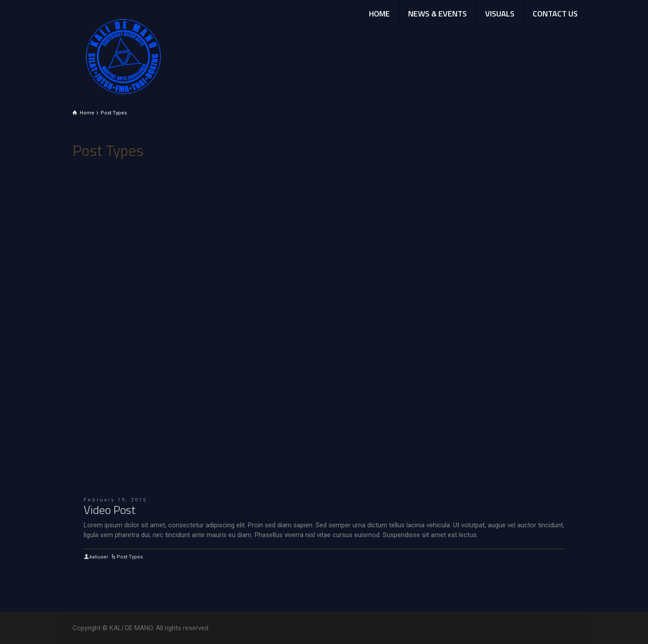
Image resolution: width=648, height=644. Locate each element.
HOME (379, 14)
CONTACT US (555, 14)
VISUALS (500, 14)
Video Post (110, 510)
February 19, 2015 (115, 500)
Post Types (130, 557)
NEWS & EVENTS (437, 14)
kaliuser (99, 557)
